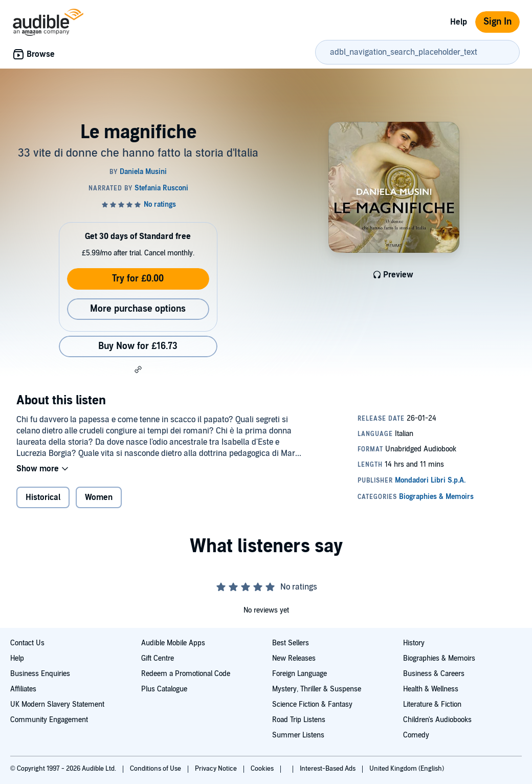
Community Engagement (49, 720)
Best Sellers (291, 643)
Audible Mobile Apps (173, 643)
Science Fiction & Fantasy (312, 704)
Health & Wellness (431, 689)
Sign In (497, 22)
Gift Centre (158, 658)
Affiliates (23, 689)
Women (99, 497)
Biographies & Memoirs (439, 658)
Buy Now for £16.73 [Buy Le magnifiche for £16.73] (138, 346)
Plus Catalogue (164, 689)
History (414, 643)
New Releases (294, 658)
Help (459, 22)
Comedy (416, 735)
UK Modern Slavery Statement (57, 704)
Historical (43, 497)
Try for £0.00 (138, 279)
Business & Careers (434, 674)
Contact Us (27, 643)
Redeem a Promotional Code (186, 674)
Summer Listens (298, 735)
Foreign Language (300, 674)
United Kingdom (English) (407, 769)
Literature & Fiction (432, 704)
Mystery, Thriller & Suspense (317, 689)
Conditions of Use (156, 769)
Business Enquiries (40, 674)
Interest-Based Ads (328, 769)
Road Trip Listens (299, 720)
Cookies (263, 769)
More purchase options (138, 309)
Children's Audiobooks (437, 720)
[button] (138, 369)
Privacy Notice (217, 769)
